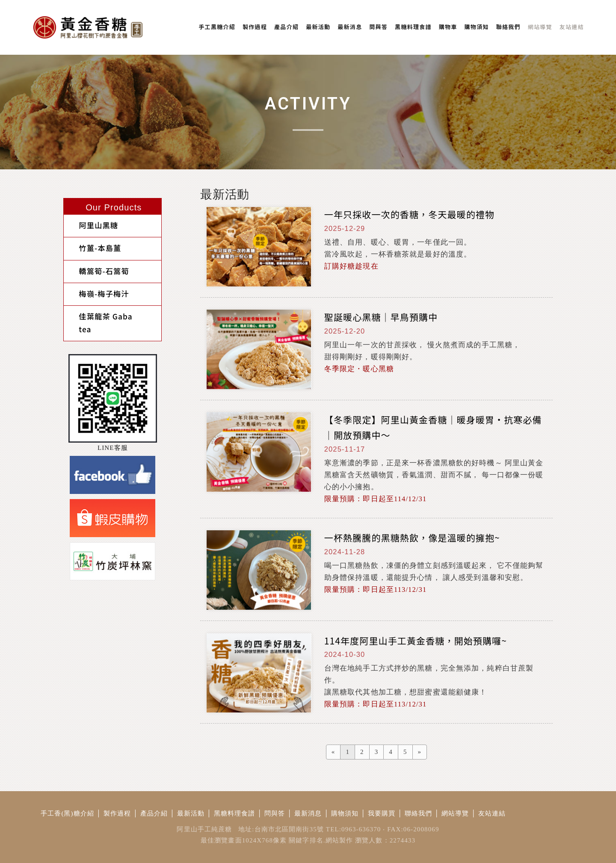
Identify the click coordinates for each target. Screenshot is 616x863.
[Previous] (333, 752)
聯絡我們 (419, 813)
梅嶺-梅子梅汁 (95, 284)
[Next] (420, 752)
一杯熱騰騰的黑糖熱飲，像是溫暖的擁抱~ (412, 538)
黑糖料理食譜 (235, 813)
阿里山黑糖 (90, 224)
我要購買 (382, 813)
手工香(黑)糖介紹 (67, 813)
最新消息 (308, 813)
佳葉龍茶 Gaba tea (104, 303)
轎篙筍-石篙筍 (95, 264)
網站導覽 (455, 813)
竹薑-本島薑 (91, 244)
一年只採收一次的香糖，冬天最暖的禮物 (409, 214)
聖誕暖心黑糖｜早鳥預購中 (381, 317)
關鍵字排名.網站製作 (321, 840)
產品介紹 (154, 813)
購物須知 (345, 813)
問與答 (275, 813)
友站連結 (492, 813)
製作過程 (117, 813)
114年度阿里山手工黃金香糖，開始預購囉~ (416, 641)
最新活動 (191, 813)
